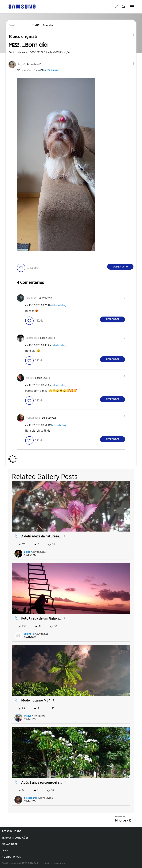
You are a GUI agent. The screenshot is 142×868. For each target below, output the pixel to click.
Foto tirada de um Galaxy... (41, 618)
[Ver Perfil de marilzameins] (33, 418)
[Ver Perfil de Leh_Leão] (31, 298)
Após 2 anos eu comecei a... (42, 782)
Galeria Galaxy (51, 70)
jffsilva (28, 716)
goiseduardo (31, 798)
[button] (127, 63)
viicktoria (29, 634)
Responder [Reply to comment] (113, 319)
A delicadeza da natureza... (41, 536)
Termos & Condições (15, 838)
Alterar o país (11, 857)
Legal (5, 851)
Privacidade (10, 844)
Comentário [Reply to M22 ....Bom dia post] (120, 267)
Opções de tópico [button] (127, 34)
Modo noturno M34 (36, 700)
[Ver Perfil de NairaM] (30, 378)
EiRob (27, 552)
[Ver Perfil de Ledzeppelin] (32, 338)
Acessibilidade (11, 831)
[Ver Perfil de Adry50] (21, 64)
